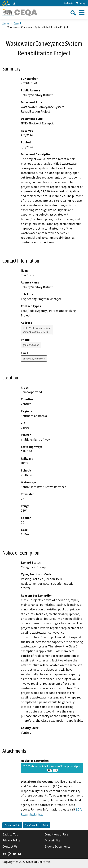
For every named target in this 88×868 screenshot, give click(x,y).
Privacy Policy (11, 840)
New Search (31, 825)
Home (6, 23)
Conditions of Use (56, 834)
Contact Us (68, 3)
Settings (81, 3)
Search (18, 23)
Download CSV (12, 825)
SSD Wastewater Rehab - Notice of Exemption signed (52, 768)
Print (45, 825)
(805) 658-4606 (31, 345)
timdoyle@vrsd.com (34, 359)
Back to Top (10, 834)
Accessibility (52, 840)
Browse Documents (57, 846)
